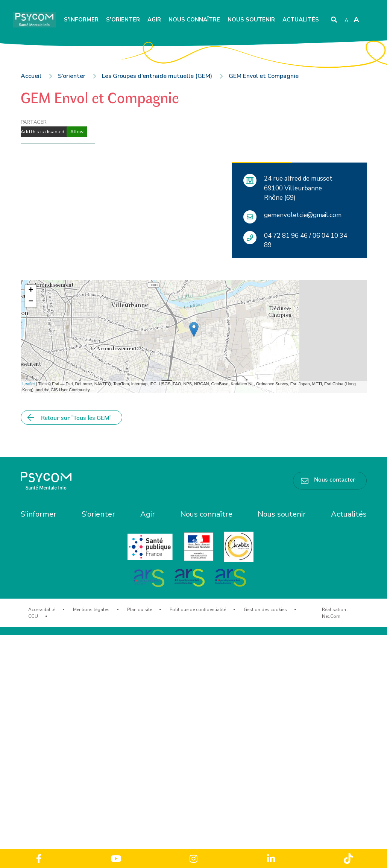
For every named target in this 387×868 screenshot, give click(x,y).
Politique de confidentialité (198, 610)
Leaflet (29, 384)
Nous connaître (194, 20)
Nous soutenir (251, 20)
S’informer (81, 20)
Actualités (301, 20)
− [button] (31, 302)
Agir (154, 20)
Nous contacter (335, 479)
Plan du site (140, 610)
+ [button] (31, 290)
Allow (77, 132)
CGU (33, 616)
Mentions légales (91, 610)
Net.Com (331, 616)
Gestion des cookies (265, 610)
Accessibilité (42, 610)
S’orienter (123, 20)
